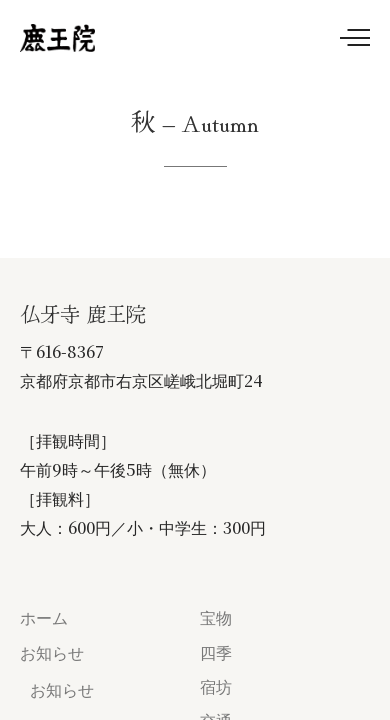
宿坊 (216, 686)
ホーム (44, 617)
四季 (216, 652)
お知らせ (52, 652)
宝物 (216, 617)
